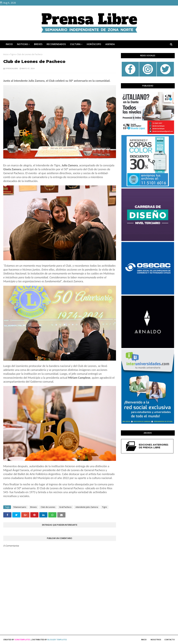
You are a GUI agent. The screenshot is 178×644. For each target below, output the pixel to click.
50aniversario (20, 507)
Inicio (6, 54)
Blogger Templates (57, 640)
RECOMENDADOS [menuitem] (56, 44)
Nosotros (156, 640)
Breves (33, 507)
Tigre (13, 54)
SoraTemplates (22, 640)
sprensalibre (12, 68)
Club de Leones (48, 507)
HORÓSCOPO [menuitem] (94, 44)
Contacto (170, 640)
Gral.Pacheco (65, 507)
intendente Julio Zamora (87, 507)
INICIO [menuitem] (9, 44)
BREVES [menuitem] (38, 44)
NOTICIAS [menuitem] (22, 44)
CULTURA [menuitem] (75, 44)
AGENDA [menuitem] (110, 44)
